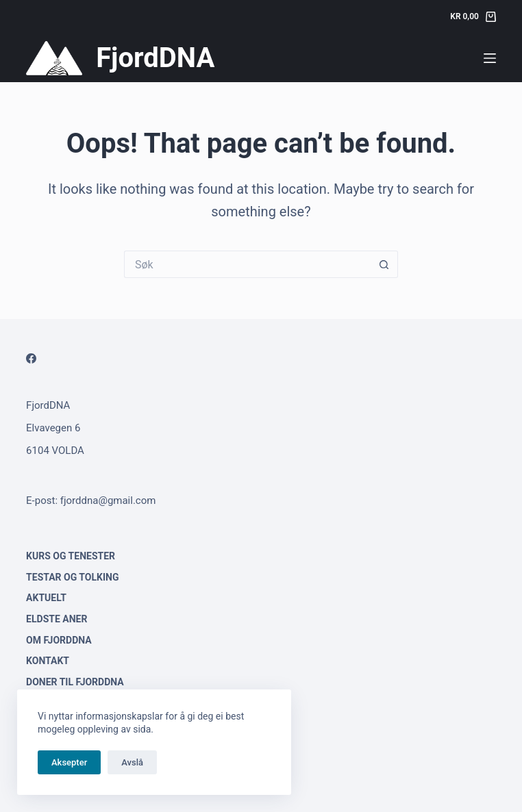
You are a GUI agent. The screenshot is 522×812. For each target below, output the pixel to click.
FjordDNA (155, 58)
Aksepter (69, 762)
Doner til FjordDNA (75, 682)
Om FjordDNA (59, 640)
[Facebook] (31, 358)
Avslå (132, 762)
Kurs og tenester (71, 556)
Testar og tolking (72, 577)
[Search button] (384, 264)
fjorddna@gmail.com (108, 500)
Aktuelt (46, 598)
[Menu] (490, 58)
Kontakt (48, 661)
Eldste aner (57, 619)
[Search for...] (247, 264)
